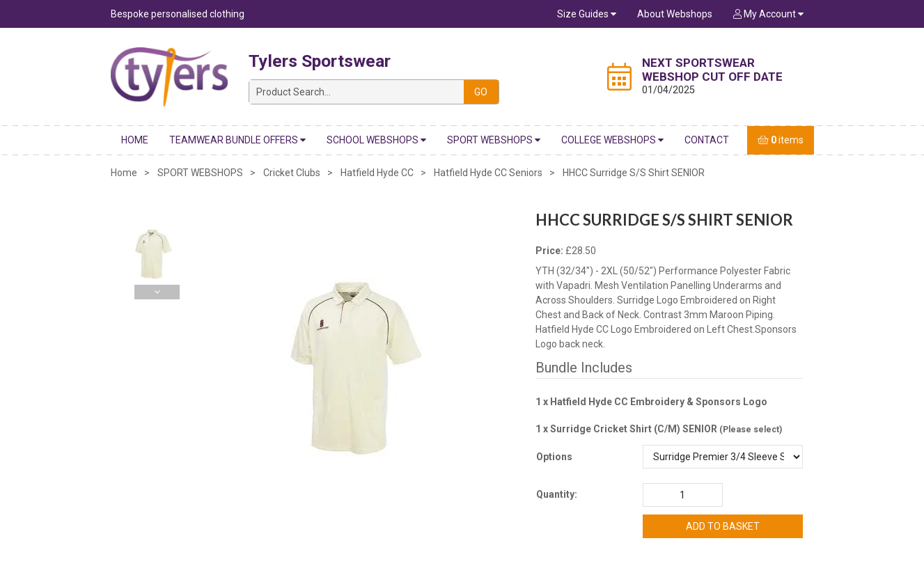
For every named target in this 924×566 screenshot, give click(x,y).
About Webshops (675, 14)
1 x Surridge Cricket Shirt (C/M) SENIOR (659, 429)
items (781, 140)
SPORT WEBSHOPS (494, 140)
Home (135, 140)
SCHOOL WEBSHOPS (376, 140)
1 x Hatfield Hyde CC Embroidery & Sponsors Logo (651, 402)
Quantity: (557, 494)
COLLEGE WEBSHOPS (612, 140)
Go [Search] (481, 92)
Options (554, 457)
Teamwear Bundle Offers (237, 140)
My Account (768, 14)
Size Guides (587, 14)
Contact (707, 140)
